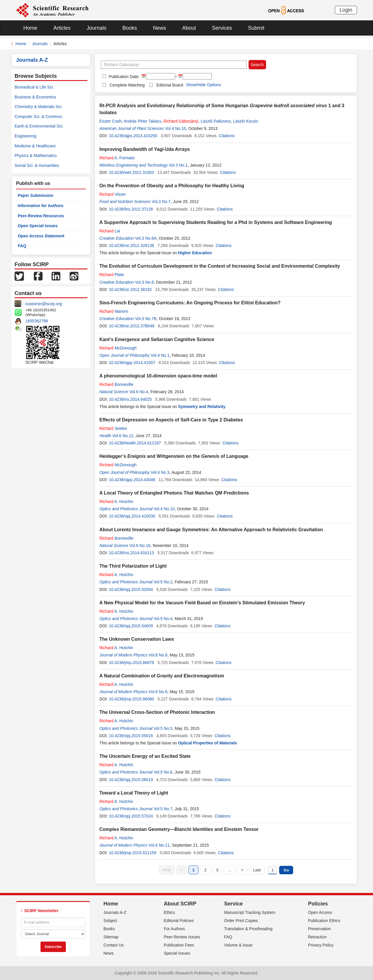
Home (30, 28)
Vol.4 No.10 (175, 128)
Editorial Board (170, 85)
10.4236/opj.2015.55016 (131, 736)
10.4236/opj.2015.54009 (131, 626)
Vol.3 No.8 (144, 282)
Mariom (114, 311)
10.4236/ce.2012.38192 (130, 289)
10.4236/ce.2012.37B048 (132, 326)
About (189, 28)
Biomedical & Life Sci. (34, 87)
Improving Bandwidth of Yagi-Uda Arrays (145, 149)
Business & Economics (35, 97)
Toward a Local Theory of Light (134, 793)
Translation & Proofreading (248, 929)
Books (130, 28)
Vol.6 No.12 (123, 436)
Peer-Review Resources (41, 216)
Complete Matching (127, 85)
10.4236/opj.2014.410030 (132, 516)
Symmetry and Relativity (202, 407)
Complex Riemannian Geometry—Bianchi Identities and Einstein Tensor (179, 829)
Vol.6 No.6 (158, 655)
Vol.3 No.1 (178, 165)
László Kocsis (246, 121)
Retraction (317, 937)
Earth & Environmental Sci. (39, 126)
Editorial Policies (179, 921)
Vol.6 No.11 (159, 845)
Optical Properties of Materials (207, 743)
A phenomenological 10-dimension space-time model (158, 376)
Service (233, 904)
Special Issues (177, 953)
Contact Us (114, 945)
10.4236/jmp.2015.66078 (132, 663)
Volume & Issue (238, 945)
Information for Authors (41, 206)
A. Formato (117, 158)
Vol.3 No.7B (146, 319)
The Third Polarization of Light (133, 566)
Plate (112, 275)
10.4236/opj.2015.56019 (131, 780)
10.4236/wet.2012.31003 (131, 172)
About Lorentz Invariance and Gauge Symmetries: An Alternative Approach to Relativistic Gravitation (211, 530)
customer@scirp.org (44, 304)
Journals (96, 28)
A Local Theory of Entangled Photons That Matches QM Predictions (174, 493)
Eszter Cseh (110, 121)
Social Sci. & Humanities (37, 165)
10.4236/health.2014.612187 (135, 443)
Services (222, 28)
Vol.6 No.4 (139, 392)
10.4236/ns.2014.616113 (132, 553)
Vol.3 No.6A (146, 238)
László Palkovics (216, 121)
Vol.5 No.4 (163, 619)
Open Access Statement (41, 236)
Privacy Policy (321, 945)
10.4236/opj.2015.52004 (131, 589)
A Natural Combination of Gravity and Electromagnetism (162, 676)
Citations (227, 136)
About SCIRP (180, 904)
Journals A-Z (115, 912)
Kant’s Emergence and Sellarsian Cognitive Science (157, 339)
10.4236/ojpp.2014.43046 (132, 480)
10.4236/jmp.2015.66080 (132, 699)
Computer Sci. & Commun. (39, 116)
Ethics (169, 912)
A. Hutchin (116, 502)
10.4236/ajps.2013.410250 (133, 136)
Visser (113, 194)
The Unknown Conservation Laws (137, 639)
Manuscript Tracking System (250, 912)
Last (257, 870)
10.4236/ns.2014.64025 (130, 399)
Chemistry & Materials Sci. (38, 107)
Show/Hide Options (203, 85)
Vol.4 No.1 (160, 355)
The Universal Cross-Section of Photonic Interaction (157, 712)
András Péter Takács (142, 121)
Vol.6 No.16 (140, 545)
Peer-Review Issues (182, 937)
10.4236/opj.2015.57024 (131, 816)
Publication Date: (124, 77)
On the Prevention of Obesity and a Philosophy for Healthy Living (172, 186)
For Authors (174, 929)
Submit (256, 28)
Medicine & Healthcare (35, 146)
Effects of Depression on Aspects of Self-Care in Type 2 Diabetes (171, 420)
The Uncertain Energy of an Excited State (145, 756)
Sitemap (111, 937)
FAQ (22, 246)
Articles (62, 28)
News (160, 28)
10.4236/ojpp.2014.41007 (132, 363)
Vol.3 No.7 (161, 202)
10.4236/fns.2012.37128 (131, 209)
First (167, 870)
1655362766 (37, 321)
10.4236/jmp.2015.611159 (133, 853)
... (230, 870)
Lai (110, 231)
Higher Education (195, 253)
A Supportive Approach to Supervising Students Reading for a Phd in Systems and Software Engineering (216, 222)
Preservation (320, 929)
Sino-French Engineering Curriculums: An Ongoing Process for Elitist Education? (190, 303)
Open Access (320, 912)
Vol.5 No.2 (163, 582)
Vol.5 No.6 (163, 772)
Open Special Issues (38, 226)
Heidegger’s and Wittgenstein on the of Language (174, 456)
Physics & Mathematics (36, 156)
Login (346, 10)
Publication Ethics (324, 921)
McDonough (118, 348)
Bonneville (116, 384)
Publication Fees (179, 945)
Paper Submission (36, 195)
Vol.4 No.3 (160, 472)
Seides (113, 428)
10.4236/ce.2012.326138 (132, 246)
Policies (318, 904)
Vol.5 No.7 (163, 809)
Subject (110, 921)
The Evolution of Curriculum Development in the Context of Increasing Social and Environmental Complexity (220, 266)
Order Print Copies (241, 921)
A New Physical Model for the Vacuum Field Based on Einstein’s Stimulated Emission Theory (202, 603)
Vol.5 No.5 (163, 728)
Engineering (25, 136)
